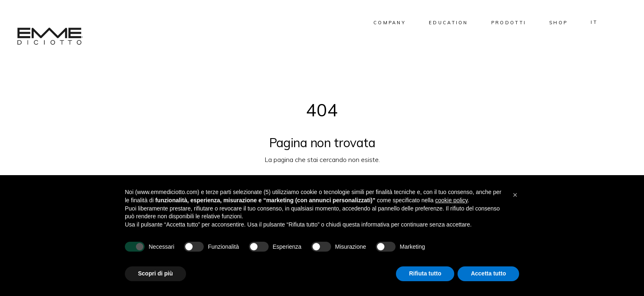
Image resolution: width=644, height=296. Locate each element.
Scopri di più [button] (155, 273)
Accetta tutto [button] (488, 273)
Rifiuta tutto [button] (425, 273)
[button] (515, 195)
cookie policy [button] (451, 200)
